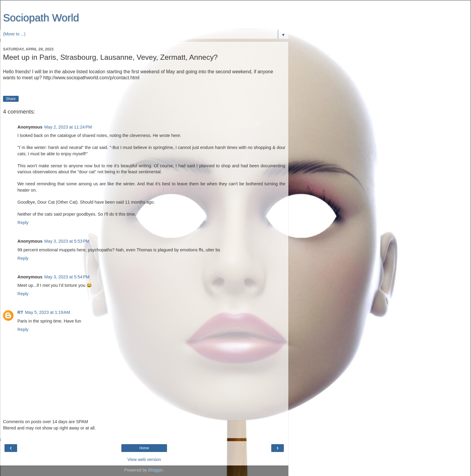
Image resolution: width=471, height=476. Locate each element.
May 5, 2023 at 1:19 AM (47, 312)
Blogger (156, 470)
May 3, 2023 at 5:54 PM (67, 277)
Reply (23, 223)
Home (144, 448)
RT (20, 312)
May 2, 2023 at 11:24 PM (68, 127)
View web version (144, 459)
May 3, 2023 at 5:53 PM (67, 241)
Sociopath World (41, 18)
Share (11, 99)
